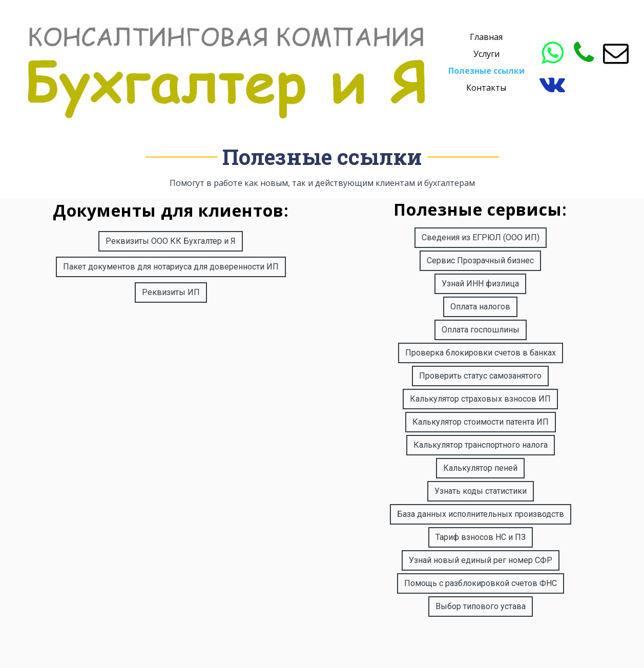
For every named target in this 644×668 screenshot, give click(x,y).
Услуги (486, 54)
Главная (486, 37)
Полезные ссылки (486, 71)
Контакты (486, 88)
